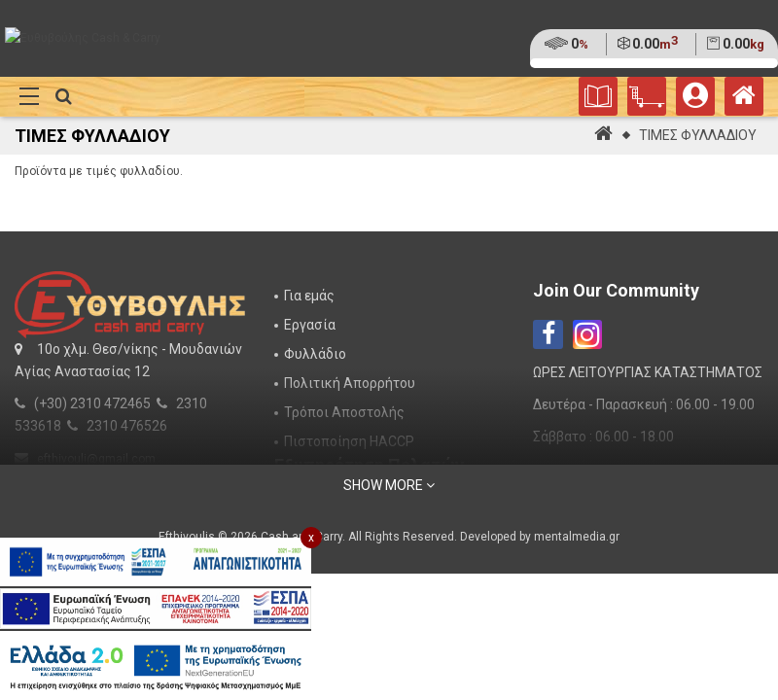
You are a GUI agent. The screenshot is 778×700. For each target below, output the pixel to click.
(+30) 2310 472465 (92, 403)
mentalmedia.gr (577, 537)
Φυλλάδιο (315, 354)
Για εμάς (309, 296)
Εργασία (310, 325)
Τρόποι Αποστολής (344, 412)
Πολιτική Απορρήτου (350, 383)
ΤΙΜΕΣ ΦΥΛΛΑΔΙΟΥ (698, 135)
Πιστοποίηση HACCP (349, 441)
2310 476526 (127, 426)
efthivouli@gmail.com (96, 459)
